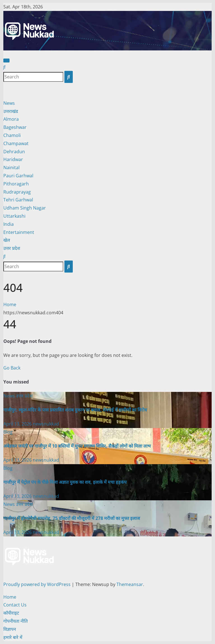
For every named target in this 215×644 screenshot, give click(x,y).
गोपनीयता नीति (16, 621)
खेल (7, 240)
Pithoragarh (16, 184)
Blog (8, 432)
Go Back (12, 368)
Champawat (16, 143)
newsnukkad (46, 424)
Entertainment (19, 232)
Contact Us (15, 605)
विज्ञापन (10, 629)
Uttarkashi (14, 216)
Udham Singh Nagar (25, 208)
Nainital (11, 168)
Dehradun (14, 152)
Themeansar (130, 584)
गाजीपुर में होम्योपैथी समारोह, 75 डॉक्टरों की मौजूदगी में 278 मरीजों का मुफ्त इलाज (72, 518)
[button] (4, 67)
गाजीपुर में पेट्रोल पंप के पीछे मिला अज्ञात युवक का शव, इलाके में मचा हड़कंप (65, 482)
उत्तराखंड (11, 111)
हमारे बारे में (13, 637)
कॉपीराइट (11, 613)
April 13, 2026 (18, 424)
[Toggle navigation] (6, 61)
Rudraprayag (17, 192)
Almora (11, 119)
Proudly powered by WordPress (38, 584)
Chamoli (12, 135)
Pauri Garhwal (18, 176)
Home (10, 304)
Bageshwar (15, 127)
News (9, 103)
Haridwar (13, 159)
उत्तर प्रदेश (12, 248)
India (9, 224)
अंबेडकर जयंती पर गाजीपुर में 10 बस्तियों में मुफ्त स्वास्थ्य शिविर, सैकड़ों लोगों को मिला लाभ (77, 446)
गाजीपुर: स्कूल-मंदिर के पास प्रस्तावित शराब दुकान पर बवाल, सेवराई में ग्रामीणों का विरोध (75, 410)
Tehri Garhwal (18, 200)
